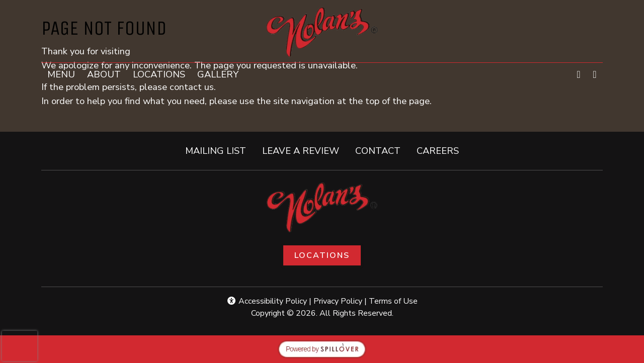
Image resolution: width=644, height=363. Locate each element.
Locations (322, 255)
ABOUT (104, 74)
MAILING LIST (216, 151)
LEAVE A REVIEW (305, 150)
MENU (61, 74)
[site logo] (322, 32)
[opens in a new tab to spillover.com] (322, 348)
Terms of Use (393, 301)
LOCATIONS (159, 74)
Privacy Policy (338, 301)
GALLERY (218, 74)
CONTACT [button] (382, 150)
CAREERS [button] (442, 150)
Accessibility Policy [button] (267, 301)
